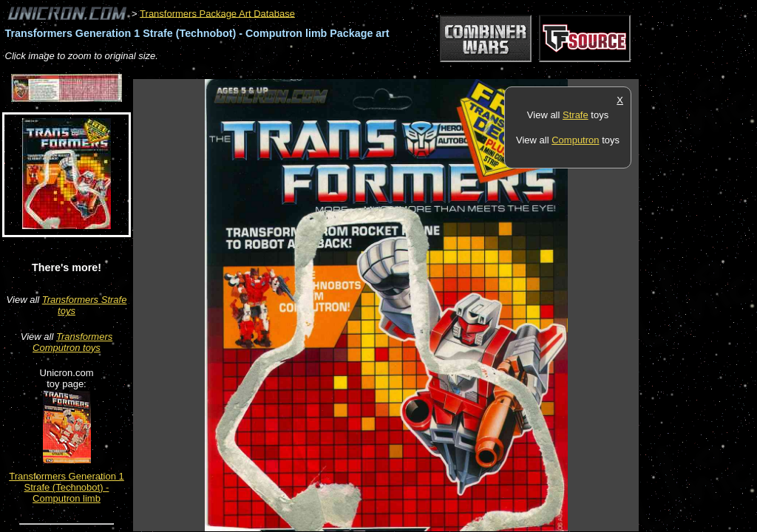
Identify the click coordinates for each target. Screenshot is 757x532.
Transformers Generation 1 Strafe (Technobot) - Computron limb (67, 487)
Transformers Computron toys (72, 342)
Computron (575, 140)
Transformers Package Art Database (217, 13)
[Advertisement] (402, 71)
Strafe (576, 115)
